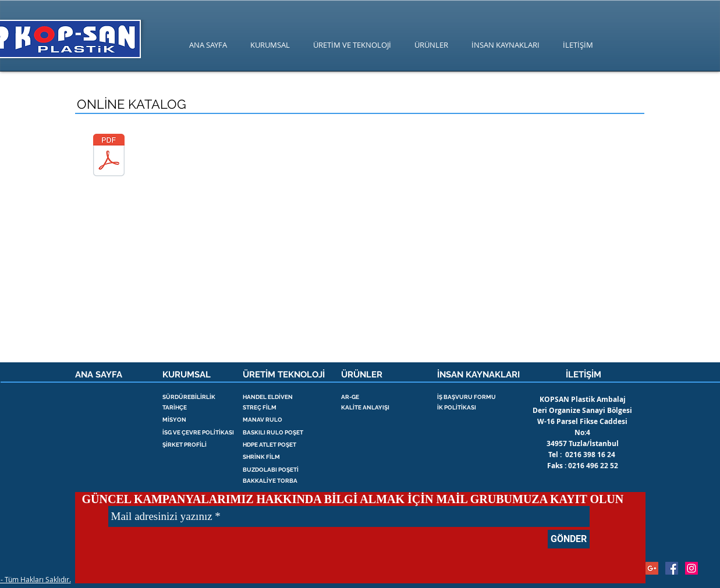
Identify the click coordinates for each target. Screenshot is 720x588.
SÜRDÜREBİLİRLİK (189, 397)
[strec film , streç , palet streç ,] (691, 568)
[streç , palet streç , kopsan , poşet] (672, 568)
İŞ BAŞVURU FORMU (467, 397)
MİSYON (174, 420)
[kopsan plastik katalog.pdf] (109, 156)
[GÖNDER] (569, 539)
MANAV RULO (263, 420)
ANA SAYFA (99, 375)
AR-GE (350, 397)
